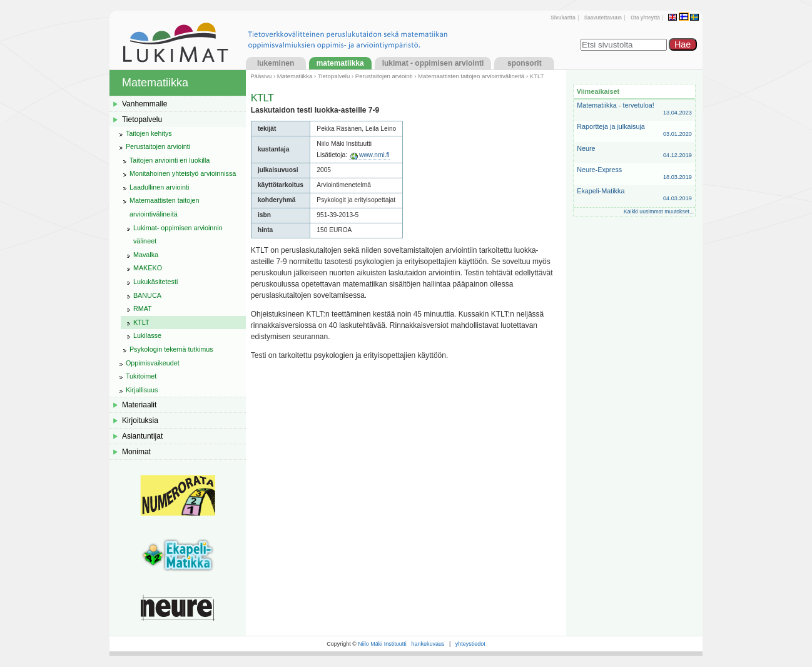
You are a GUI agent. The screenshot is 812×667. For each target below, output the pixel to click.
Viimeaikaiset (598, 91)
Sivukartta (563, 18)
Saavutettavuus (603, 18)
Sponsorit (525, 63)
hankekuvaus (428, 644)
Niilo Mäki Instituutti (382, 644)
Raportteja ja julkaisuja (634, 130)
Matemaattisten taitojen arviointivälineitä (471, 76)
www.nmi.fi (374, 155)
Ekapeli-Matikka (634, 195)
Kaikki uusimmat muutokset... (659, 211)
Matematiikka (340, 63)
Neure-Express (634, 174)
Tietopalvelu (334, 76)
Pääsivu (261, 76)
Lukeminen (276, 63)
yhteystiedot (470, 644)
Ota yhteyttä (645, 18)
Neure (634, 152)
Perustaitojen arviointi (384, 76)
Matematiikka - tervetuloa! (634, 109)
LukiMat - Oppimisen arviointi (433, 63)
